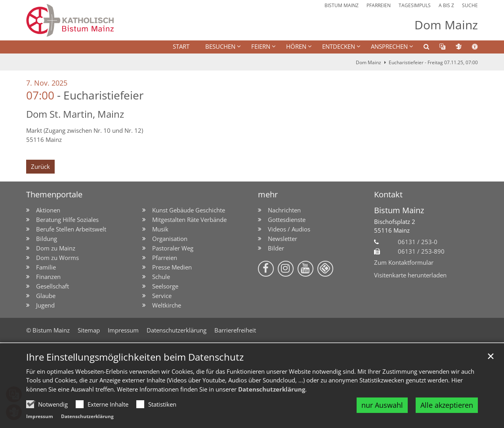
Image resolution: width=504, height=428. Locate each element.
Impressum (40, 416)
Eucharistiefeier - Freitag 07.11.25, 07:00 (433, 62)
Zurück (40, 166)
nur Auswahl (382, 405)
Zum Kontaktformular (404, 262)
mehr (268, 194)
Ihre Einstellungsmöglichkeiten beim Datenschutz (135, 357)
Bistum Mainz (399, 210)
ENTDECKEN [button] (339, 46)
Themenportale (54, 194)
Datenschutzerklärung (272, 389)
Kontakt (388, 194)
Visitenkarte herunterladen (410, 275)
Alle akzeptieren (447, 405)
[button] (421, 48)
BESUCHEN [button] (220, 46)
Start (181, 46)
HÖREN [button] (296, 46)
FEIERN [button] (261, 46)
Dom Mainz (368, 62)
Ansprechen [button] (389, 46)
